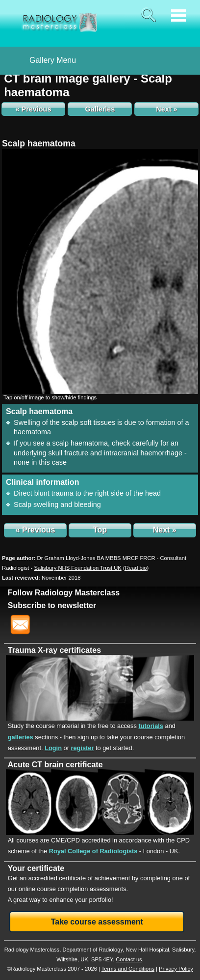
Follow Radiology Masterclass (64, 593)
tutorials (150, 726)
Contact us (129, 959)
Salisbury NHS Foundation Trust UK (77, 568)
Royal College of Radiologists (93, 851)
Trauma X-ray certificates (54, 650)
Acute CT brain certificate (55, 765)
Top (100, 530)
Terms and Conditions (128, 969)
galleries (21, 737)
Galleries (100, 109)
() (136, 568)
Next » (166, 109)
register (82, 748)
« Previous (34, 109)
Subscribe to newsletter (52, 605)
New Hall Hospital (148, 950)
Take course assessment (97, 922)
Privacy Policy (176, 969)
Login (53, 748)
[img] (100, 271)
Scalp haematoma (39, 143)
